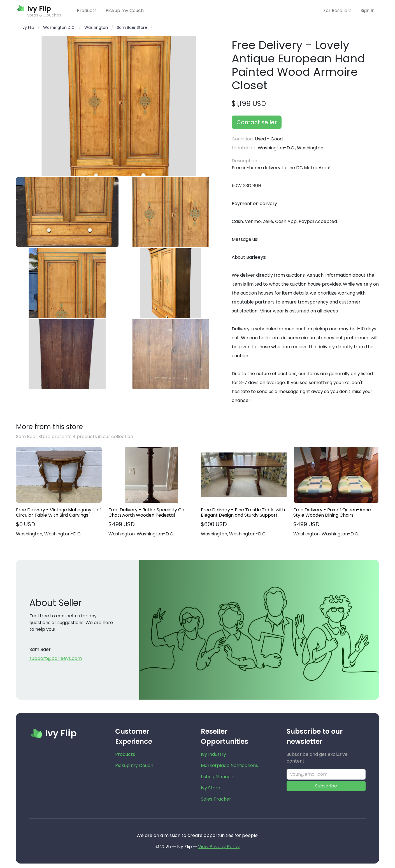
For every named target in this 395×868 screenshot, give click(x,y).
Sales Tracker (216, 799)
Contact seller (257, 122)
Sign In (368, 10)
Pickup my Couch (125, 10)
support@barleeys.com (56, 658)
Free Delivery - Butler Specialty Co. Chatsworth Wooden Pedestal (147, 512)
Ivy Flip (28, 27)
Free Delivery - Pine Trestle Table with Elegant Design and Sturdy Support (243, 512)
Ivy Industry (213, 754)
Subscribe (326, 786)
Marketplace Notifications (229, 765)
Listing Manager (218, 777)
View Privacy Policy (219, 847)
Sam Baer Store (132, 27)
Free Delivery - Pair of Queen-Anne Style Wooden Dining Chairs (332, 512)
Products (87, 10)
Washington (96, 27)
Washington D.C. (59, 27)
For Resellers (337, 10)
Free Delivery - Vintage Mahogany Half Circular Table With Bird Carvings (59, 512)
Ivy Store (211, 788)
